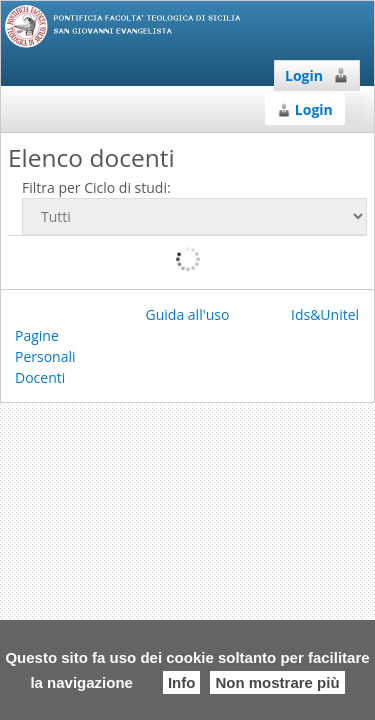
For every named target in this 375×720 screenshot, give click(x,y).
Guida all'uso (188, 314)
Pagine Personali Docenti (45, 356)
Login (317, 75)
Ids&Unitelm (331, 314)
